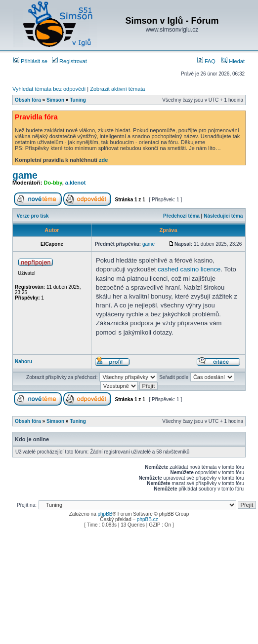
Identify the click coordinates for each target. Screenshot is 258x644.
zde (103, 160)
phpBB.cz (148, 519)
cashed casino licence (189, 269)
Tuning (78, 100)
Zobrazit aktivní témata (117, 89)
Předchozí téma (181, 216)
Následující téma (223, 216)
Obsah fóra (28, 100)
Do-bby (53, 183)
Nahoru (23, 361)
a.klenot (76, 183)
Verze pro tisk (33, 216)
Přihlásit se (30, 61)
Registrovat (69, 61)
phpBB (105, 514)
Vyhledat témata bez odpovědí (49, 89)
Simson (55, 100)
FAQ (206, 61)
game (25, 175)
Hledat (233, 61)
